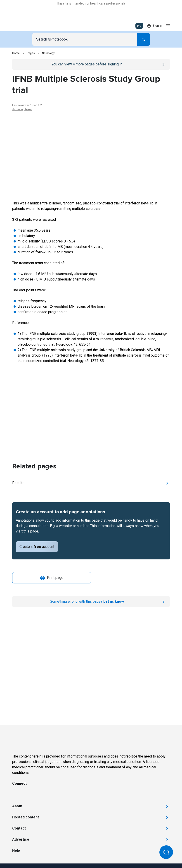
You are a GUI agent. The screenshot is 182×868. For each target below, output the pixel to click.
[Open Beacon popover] (166, 852)
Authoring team (22, 109)
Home (16, 53)
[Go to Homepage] (25, 26)
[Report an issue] (91, 602)
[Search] (144, 39)
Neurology (48, 53)
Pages (31, 53)
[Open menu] (168, 26)
